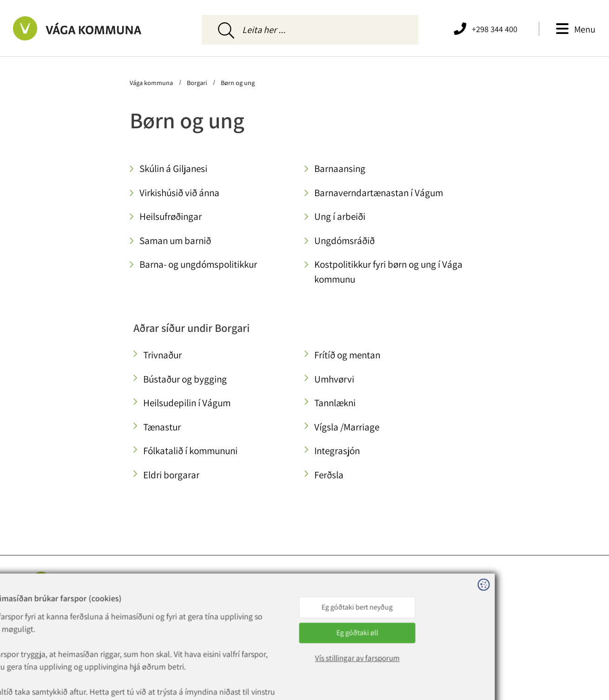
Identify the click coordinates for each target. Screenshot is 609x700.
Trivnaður (162, 355)
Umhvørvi (334, 379)
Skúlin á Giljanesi (173, 168)
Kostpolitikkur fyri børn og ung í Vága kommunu (388, 272)
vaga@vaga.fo (149, 622)
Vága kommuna (152, 83)
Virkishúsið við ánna (179, 193)
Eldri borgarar (171, 475)
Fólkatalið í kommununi (190, 451)
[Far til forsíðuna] (88, 28)
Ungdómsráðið (344, 241)
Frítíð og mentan (347, 355)
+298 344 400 (155, 611)
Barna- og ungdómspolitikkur (198, 264)
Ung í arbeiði (340, 216)
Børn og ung (237, 83)
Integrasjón (337, 451)
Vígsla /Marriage (347, 427)
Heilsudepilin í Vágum (187, 403)
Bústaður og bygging (185, 379)
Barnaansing (340, 168)
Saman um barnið (175, 241)
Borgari (197, 83)
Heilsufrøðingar (171, 216)
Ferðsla (329, 475)
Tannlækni (335, 403)
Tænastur (162, 427)
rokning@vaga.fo (154, 633)
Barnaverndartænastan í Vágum (379, 193)
